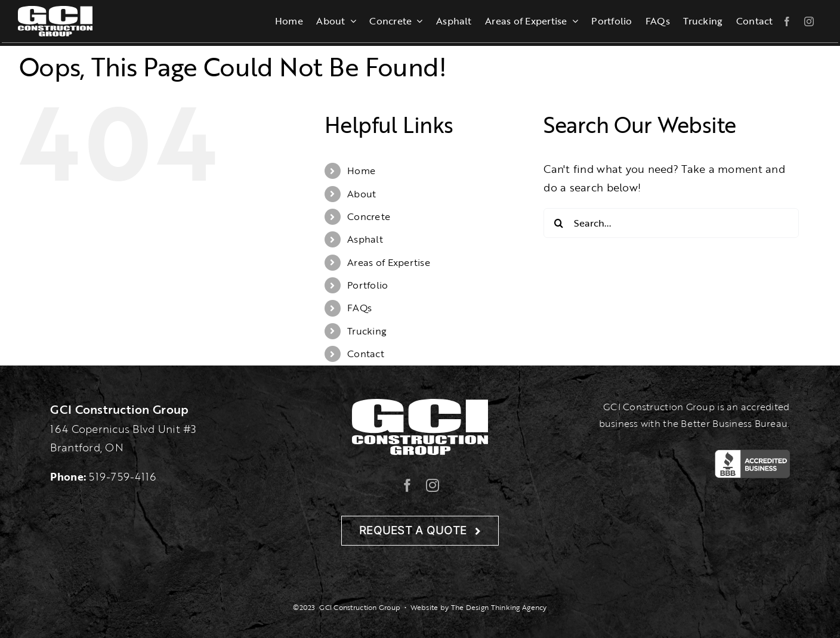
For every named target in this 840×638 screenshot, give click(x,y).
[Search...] (671, 223)
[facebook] (787, 21)
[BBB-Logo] (752, 455)
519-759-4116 (122, 476)
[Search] (558, 223)
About (362, 194)
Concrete (369, 216)
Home (361, 171)
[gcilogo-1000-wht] (55, 11)
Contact (366, 354)
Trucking (367, 331)
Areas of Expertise (389, 262)
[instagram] (809, 21)
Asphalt (365, 239)
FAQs (359, 308)
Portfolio (367, 285)
